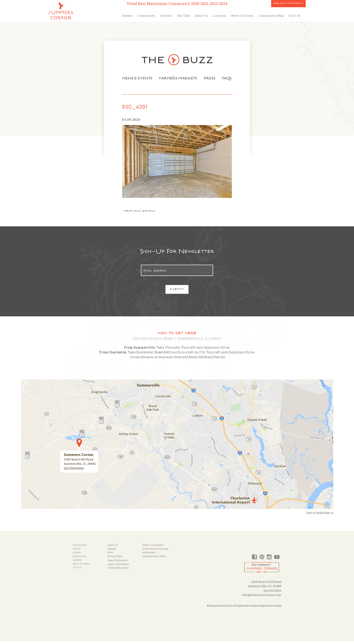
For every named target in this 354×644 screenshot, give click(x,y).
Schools (166, 16)
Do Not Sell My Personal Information (155, 553)
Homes (128, 16)
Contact (112, 551)
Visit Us (295, 16)
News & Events (242, 16)
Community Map (271, 16)
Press (211, 79)
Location (220, 16)
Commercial (79, 559)
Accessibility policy (118, 571)
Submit (177, 293)
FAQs (229, 79)
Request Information (288, 4)
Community (147, 16)
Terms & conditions (153, 548)
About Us (201, 16)
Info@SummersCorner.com (262, 598)
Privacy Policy (115, 559)
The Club (183, 16)
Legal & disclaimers (118, 567)
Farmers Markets (179, 79)
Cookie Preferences (118, 563)
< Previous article (137, 214)
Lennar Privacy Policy (154, 559)
